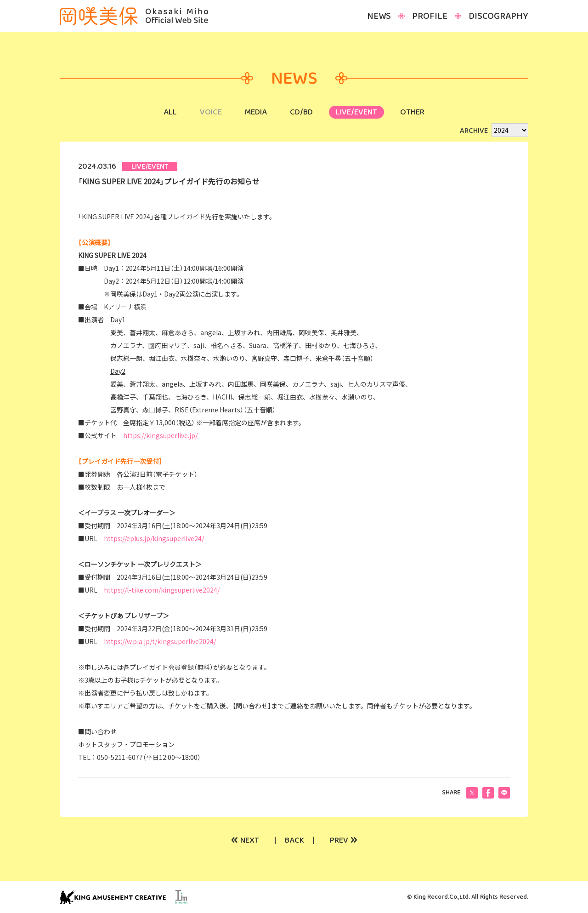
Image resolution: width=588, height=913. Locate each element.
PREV (344, 840)
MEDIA (256, 112)
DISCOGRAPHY (498, 16)
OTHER (412, 112)
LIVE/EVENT (356, 112)
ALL (170, 112)
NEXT (245, 840)
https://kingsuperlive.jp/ (160, 435)
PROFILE (430, 16)
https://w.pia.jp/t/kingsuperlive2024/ (160, 641)
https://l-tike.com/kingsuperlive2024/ (162, 590)
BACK (294, 840)
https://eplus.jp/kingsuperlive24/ (154, 538)
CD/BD (301, 112)
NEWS (379, 16)
